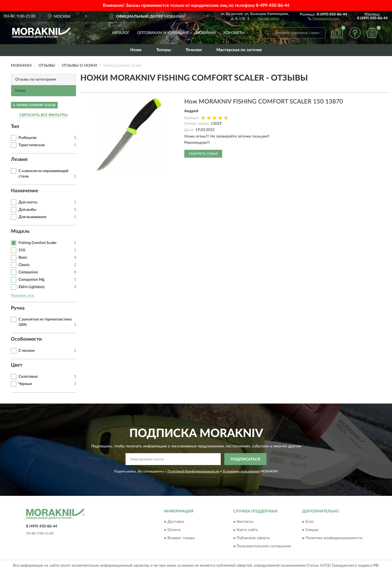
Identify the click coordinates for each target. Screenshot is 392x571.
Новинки (206, 33)
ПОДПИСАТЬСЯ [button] (245, 459)
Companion (28, 272)
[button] (324, 18)
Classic (24, 265)
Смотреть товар (203, 154)
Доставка (176, 522)
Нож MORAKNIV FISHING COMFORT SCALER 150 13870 (264, 102)
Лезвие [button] (19, 160)
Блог (310, 522)
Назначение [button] (25, 191)
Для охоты (28, 202)
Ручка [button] (18, 308)
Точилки (194, 50)
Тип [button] (15, 127)
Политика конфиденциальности (334, 538)
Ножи (136, 50)
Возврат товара (181, 538)
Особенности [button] (26, 339)
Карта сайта (247, 530)
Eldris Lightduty (32, 287)
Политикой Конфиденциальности (193, 471)
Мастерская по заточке (239, 50)
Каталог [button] (121, 33)
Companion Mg (31, 280)
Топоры (164, 50)
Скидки (312, 530)
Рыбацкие (27, 138)
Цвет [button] (17, 365)
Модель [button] (20, 231)
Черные (25, 384)
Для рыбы (27, 210)
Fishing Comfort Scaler (38, 243)
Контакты (234, 33)
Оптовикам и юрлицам (163, 33)
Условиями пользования (241, 471)
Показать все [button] (22, 296)
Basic (23, 258)
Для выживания (32, 217)
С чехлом (27, 351)
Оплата (174, 530)
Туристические (32, 145)
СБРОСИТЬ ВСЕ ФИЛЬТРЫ (44, 115)
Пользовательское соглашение (264, 546)
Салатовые (28, 377)
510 (22, 250)
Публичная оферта (253, 538)
